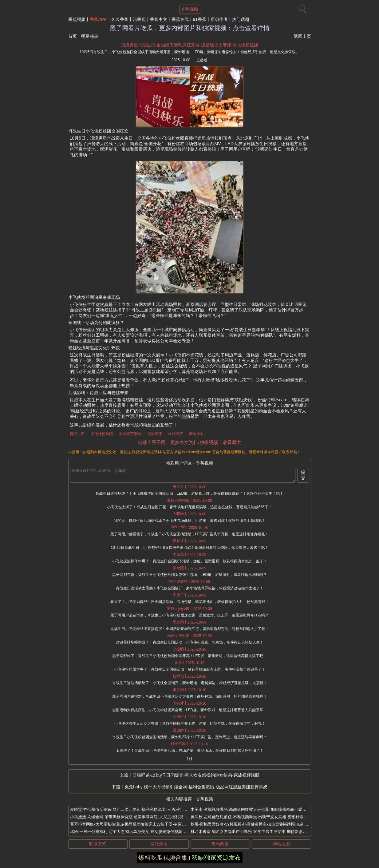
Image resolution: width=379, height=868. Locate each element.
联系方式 (98, 844)
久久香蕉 (120, 19)
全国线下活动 (130, 434)
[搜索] (302, 8)
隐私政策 (220, 844)
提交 (303, 475)
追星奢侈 (155, 434)
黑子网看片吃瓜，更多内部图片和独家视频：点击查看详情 (190, 28)
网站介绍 (159, 844)
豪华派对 (196, 434)
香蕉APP (98, 19)
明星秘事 (90, 36)
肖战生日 (77, 434)
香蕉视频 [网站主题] (190, 9)
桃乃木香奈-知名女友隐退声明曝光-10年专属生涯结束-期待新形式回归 (253, 832)
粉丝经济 (176, 434)
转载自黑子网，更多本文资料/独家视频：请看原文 (189, 442)
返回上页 (302, 36)
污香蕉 (139, 19)
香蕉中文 (159, 19)
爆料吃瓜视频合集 (163, 858)
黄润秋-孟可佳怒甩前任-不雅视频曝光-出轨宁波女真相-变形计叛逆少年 (253, 817)
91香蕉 (200, 19)
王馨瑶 (202, 60)
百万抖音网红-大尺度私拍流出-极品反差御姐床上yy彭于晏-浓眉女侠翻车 (134, 824)
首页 (73, 36)
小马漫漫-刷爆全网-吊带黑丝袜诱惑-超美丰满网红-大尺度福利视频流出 (133, 817)
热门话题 (241, 19)
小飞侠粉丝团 (102, 434)
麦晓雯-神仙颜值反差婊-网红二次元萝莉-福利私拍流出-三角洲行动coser (134, 809)
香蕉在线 (180, 19)
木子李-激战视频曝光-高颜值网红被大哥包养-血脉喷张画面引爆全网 (251, 809)
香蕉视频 (77, 19)
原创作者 (219, 19)
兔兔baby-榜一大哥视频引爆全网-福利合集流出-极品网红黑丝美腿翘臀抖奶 (196, 787)
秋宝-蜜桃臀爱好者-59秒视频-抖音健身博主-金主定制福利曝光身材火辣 (253, 824)
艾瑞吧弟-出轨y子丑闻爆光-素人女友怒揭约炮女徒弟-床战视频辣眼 (196, 775)
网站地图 (281, 844)
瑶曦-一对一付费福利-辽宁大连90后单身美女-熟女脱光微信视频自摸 (130, 832)
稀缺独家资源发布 (216, 858)
